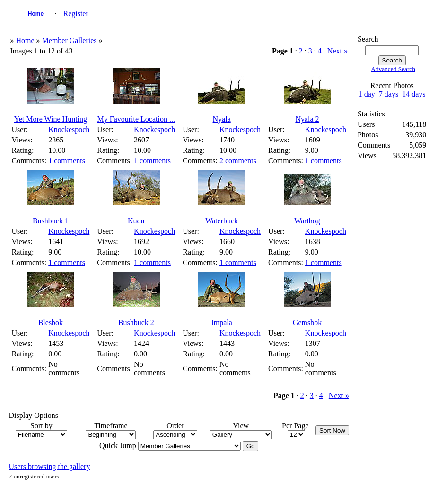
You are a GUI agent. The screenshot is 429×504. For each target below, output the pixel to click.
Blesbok (51, 323)
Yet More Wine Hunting (51, 119)
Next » (337, 51)
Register (75, 13)
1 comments (67, 161)
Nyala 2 (307, 119)
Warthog (307, 221)
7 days (389, 94)
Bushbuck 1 (51, 221)
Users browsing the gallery (49, 466)
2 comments (238, 161)
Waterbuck (222, 221)
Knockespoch (69, 129)
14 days (414, 94)
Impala (221, 323)
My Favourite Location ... (136, 119)
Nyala (222, 119)
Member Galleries (70, 40)
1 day (367, 94)
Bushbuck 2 (136, 323)
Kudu (136, 221)
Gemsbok (307, 323)
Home (36, 14)
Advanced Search (393, 69)
